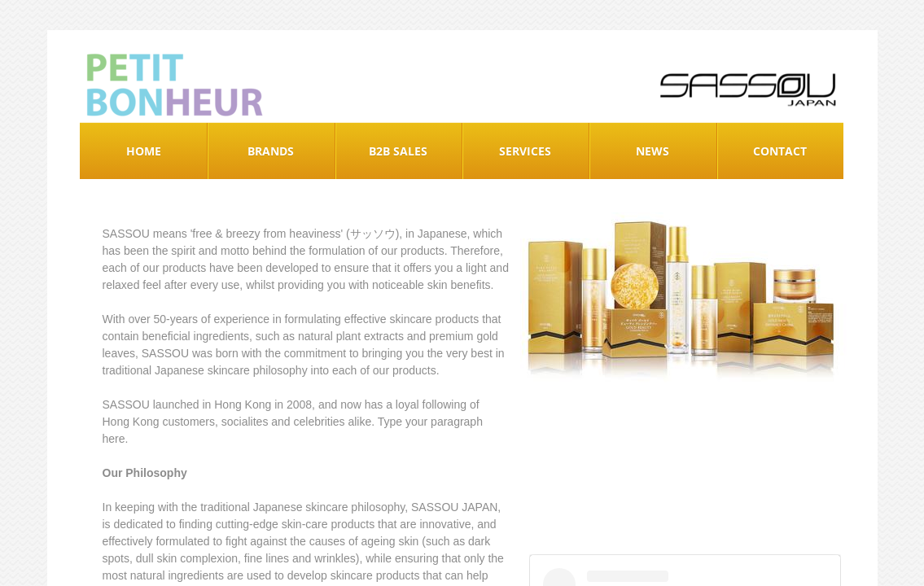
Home (144, 151)
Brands (271, 151)
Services (525, 151)
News (652, 151)
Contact (780, 151)
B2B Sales (398, 151)
